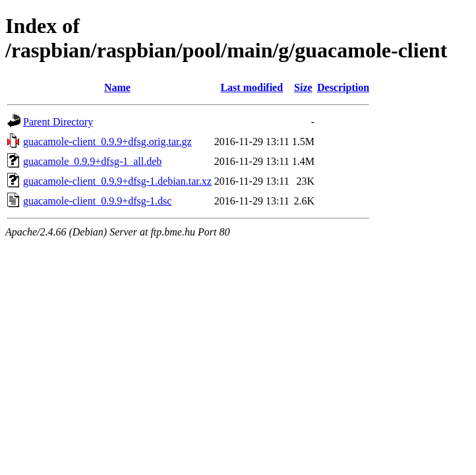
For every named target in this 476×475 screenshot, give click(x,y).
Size (303, 87)
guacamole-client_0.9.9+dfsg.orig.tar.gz (107, 142)
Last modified (252, 87)
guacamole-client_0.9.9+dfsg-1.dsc (97, 201)
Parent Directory (58, 122)
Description (343, 87)
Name (117, 87)
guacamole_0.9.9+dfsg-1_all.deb (92, 161)
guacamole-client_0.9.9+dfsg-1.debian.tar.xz (117, 181)
